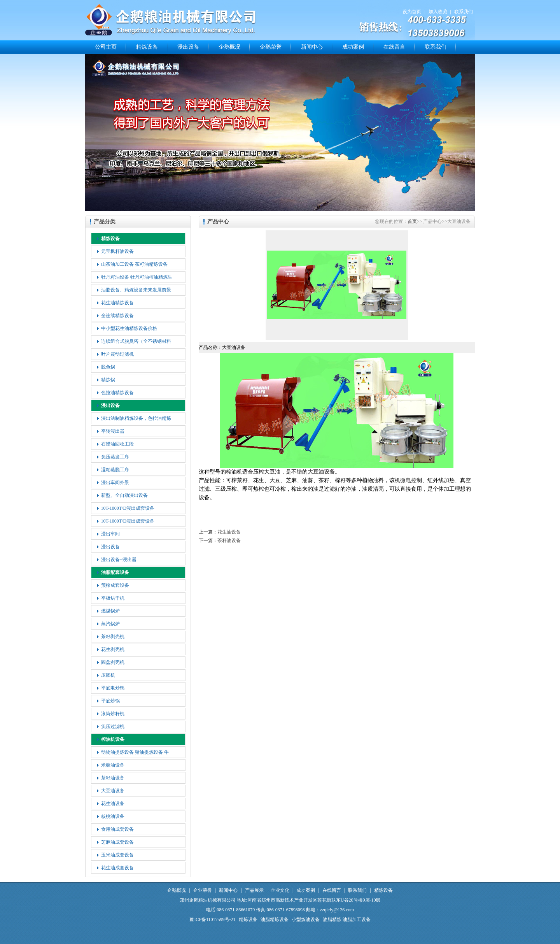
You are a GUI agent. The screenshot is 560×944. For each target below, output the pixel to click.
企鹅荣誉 (271, 47)
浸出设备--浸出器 (119, 560)
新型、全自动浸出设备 (124, 495)
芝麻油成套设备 (117, 842)
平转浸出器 (113, 431)
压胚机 (108, 675)
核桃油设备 (113, 816)
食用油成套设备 (117, 829)
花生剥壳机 (113, 649)
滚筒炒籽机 (113, 714)
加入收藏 (438, 12)
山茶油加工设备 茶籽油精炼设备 (134, 264)
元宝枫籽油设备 (117, 251)
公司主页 (106, 47)
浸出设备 (188, 47)
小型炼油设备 (306, 919)
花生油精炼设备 (117, 303)
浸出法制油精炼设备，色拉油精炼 (136, 418)
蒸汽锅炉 (110, 624)
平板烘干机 (113, 598)
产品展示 (254, 890)
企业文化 (280, 890)
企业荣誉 (203, 890)
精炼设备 (147, 47)
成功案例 (353, 47)
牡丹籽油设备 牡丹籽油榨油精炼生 (137, 277)
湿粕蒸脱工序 (115, 470)
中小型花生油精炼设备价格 (129, 328)
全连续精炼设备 (117, 316)
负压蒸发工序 (115, 457)
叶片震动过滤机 (117, 354)
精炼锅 (108, 380)
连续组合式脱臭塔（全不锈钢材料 (136, 341)
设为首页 (412, 12)
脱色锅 (108, 367)
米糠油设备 (113, 765)
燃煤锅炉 (110, 611)
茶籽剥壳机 (113, 637)
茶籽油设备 (113, 778)
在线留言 (394, 47)
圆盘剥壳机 (113, 662)
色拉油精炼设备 (117, 393)
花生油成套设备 (117, 868)
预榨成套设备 (115, 585)
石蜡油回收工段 (117, 444)
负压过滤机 (113, 726)
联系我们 (464, 12)
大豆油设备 (113, 791)
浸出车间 (110, 534)
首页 (412, 221)
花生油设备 (113, 804)
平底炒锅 (110, 701)
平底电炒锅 (113, 688)
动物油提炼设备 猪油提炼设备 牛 (135, 752)
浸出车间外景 (115, 483)
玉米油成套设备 (117, 855)
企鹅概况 (229, 47)
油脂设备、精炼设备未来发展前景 (136, 290)
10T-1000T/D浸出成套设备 (128, 508)
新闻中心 (312, 47)
